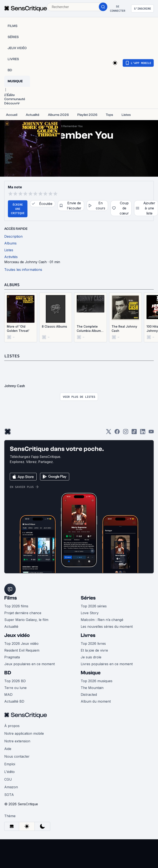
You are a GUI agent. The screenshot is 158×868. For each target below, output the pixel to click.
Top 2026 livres (93, 644)
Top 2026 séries (94, 606)
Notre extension (17, 741)
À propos (12, 726)
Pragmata (12, 657)
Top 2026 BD (15, 681)
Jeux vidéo (17, 635)
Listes (12, 356)
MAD (8, 695)
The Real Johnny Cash (124, 329)
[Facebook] (117, 433)
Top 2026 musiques (97, 681)
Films (11, 598)
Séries (88, 598)
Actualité (11, 626)
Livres (88, 635)
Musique (91, 673)
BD (8, 673)
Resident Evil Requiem (22, 650)
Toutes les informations (23, 270)
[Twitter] (109, 433)
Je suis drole (91, 657)
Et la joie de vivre (94, 650)
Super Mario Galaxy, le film (26, 620)
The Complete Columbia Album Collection (89, 329)
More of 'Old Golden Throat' (18, 329)
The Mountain (92, 688)
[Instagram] (126, 433)
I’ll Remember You (71, 126)
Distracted (89, 695)
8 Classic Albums (54, 326)
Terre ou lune (15, 688)
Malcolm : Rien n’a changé (102, 620)
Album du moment (96, 701)
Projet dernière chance (23, 613)
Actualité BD (14, 701)
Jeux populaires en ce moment (29, 664)
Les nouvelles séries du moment (107, 626)
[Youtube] (151, 433)
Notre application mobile (24, 733)
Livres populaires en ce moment (107, 664)
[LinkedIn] (143, 433)
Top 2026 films (16, 606)
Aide (8, 749)
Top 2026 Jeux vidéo (21, 644)
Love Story (90, 613)
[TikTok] (134, 433)
